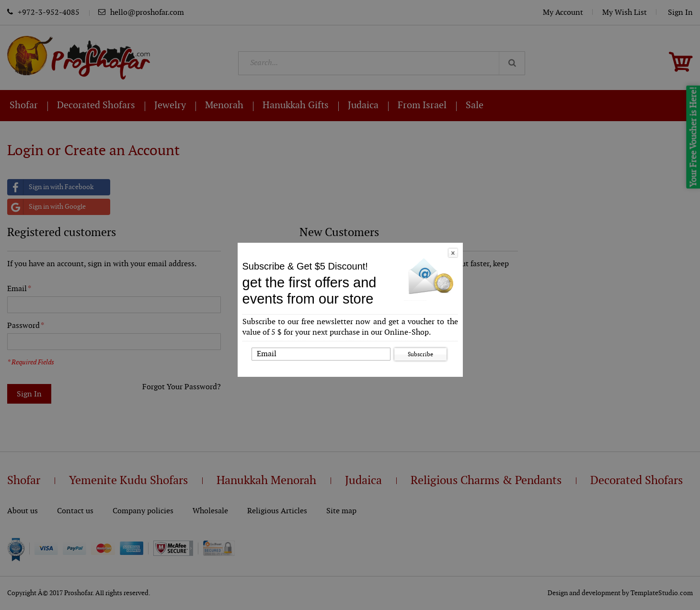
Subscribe (420, 354)
